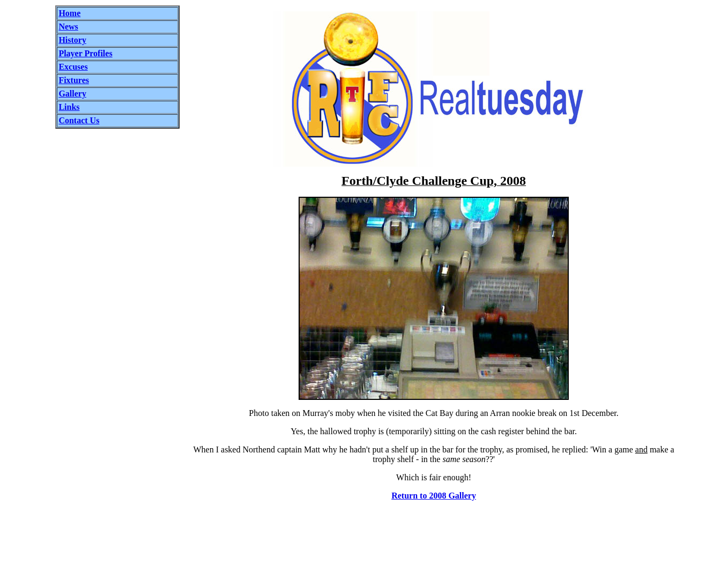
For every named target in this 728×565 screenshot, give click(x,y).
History (72, 40)
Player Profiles (85, 53)
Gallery (72, 94)
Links (69, 107)
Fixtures (74, 80)
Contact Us (79, 120)
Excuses (73, 67)
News (68, 27)
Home (69, 13)
